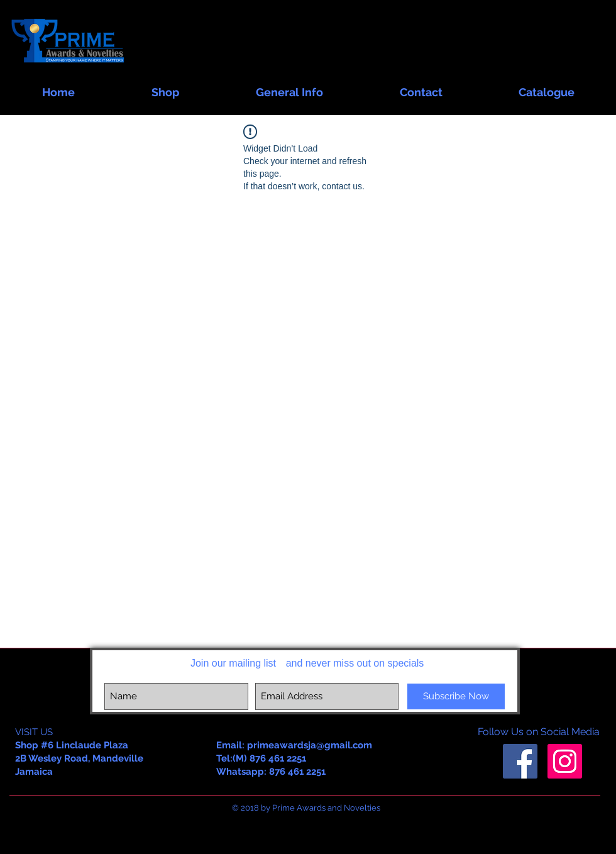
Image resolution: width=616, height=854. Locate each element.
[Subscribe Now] (456, 696)
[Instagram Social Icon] (565, 761)
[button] (165, 86)
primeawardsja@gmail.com (310, 745)
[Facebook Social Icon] (520, 761)
